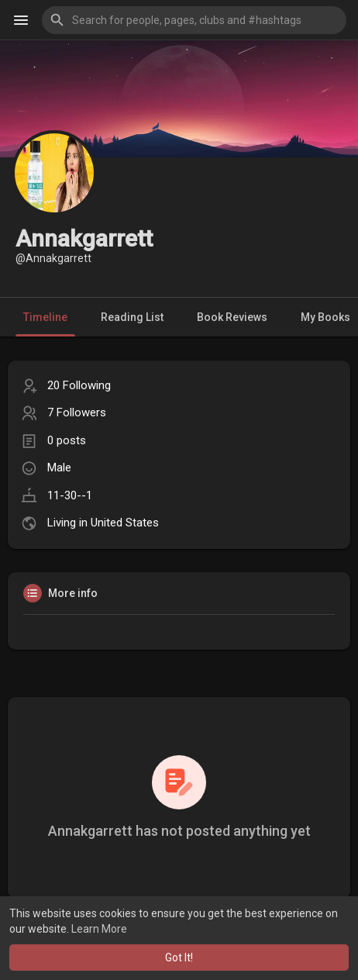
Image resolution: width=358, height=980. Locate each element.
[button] (194, 20)
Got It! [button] (179, 958)
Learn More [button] (99, 929)
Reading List (132, 317)
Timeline (45, 317)
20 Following (79, 385)
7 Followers (77, 412)
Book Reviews (232, 317)
